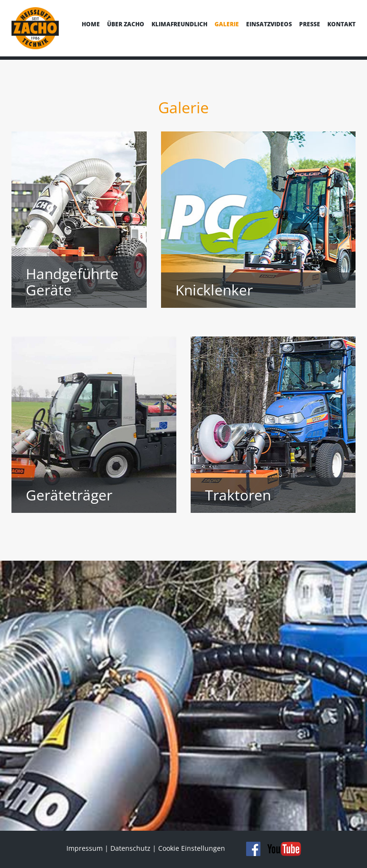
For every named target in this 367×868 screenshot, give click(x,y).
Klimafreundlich (179, 24)
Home (91, 24)
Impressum (85, 848)
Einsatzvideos (269, 24)
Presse (310, 24)
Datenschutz (130, 848)
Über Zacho (126, 24)
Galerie (227, 24)
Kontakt (341, 24)
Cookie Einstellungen (192, 848)
